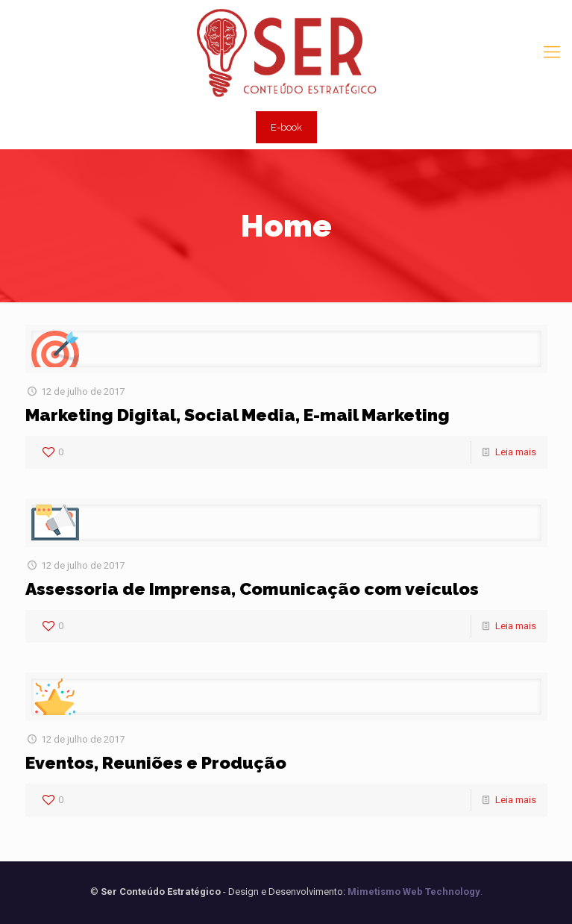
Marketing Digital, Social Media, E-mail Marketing (238, 415)
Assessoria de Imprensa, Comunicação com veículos (252, 589)
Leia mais (516, 452)
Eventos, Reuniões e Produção (156, 762)
